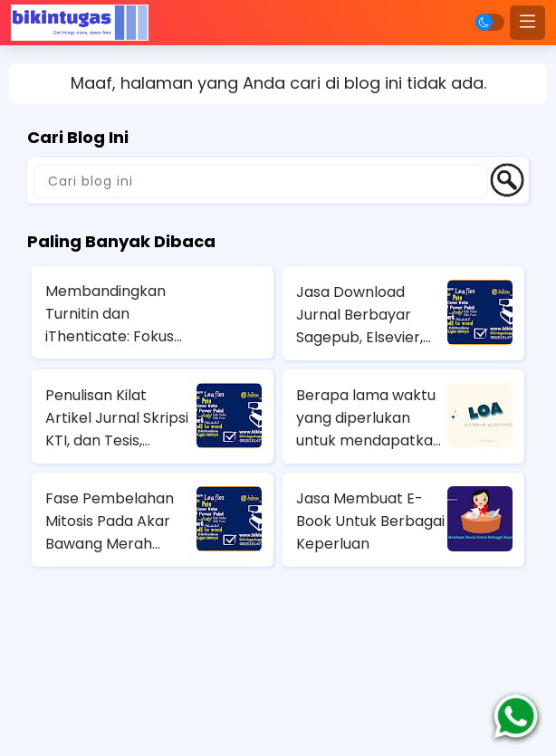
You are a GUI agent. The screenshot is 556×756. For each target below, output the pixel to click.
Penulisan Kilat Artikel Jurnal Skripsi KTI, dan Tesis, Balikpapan (117, 418)
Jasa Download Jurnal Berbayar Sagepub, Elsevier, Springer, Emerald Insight (359, 315)
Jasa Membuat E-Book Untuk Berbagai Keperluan (370, 521)
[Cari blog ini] (261, 181)
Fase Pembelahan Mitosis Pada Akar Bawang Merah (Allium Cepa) (110, 522)
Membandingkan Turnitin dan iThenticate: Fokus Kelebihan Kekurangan (110, 314)
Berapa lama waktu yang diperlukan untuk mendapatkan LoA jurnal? (369, 418)
